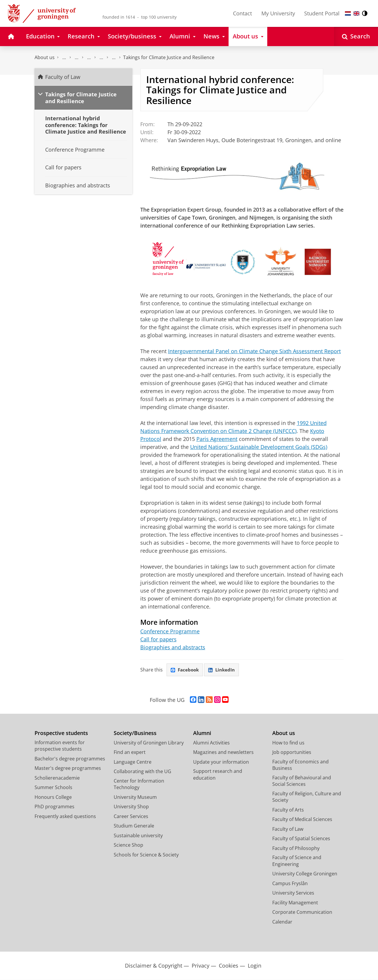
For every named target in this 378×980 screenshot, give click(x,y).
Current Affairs (76, 57)
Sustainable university (138, 836)
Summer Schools (53, 788)
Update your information (221, 762)
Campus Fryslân (290, 884)
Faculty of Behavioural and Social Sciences (302, 781)
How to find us (288, 743)
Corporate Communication (302, 912)
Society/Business (135, 733)
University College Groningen (305, 874)
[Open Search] (356, 36)
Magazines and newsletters (223, 752)
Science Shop (128, 845)
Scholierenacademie (57, 778)
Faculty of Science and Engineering (297, 861)
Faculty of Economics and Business (300, 765)
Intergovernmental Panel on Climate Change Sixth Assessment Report (254, 351)
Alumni (202, 733)
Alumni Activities (211, 743)
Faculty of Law (64, 57)
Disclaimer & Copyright (154, 966)
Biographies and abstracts (173, 647)
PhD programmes (54, 807)
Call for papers (158, 639)
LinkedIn (224, 670)
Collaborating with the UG (142, 772)
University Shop (131, 807)
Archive (114, 57)
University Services (293, 893)
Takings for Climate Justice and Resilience (169, 57)
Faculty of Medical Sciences (302, 820)
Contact (242, 13)
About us (45, 57)
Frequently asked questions (65, 817)
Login (255, 966)
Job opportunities (292, 752)
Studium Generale (134, 826)
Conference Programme (170, 631)
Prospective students (61, 733)
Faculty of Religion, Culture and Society (307, 797)
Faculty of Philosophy (296, 848)
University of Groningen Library (149, 743)
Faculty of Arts (288, 810)
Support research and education (218, 775)
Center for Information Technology (139, 785)
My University (278, 13)
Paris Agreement (217, 439)
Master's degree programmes (68, 768)
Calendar (89, 57)
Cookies (229, 966)
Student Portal (322, 13)
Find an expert (130, 752)
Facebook (185, 670)
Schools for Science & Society (146, 855)
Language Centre (133, 762)
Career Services (131, 817)
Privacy (201, 966)
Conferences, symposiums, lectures (101, 57)
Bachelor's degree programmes (70, 759)
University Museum (135, 797)
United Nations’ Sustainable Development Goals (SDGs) (259, 447)
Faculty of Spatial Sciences (301, 839)
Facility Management (295, 903)
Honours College (53, 797)
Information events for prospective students (60, 746)
